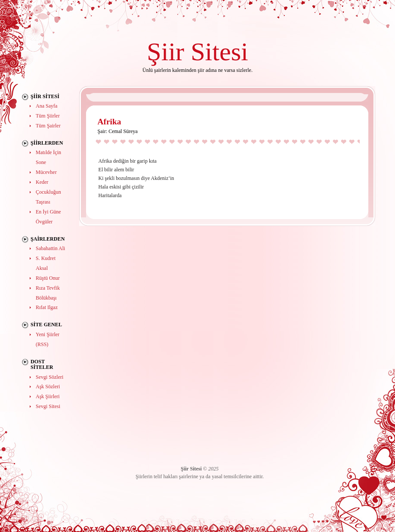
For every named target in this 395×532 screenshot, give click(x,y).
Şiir (165, 51)
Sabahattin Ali (50, 248)
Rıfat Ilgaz (47, 307)
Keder (42, 182)
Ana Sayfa (46, 106)
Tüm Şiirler (48, 116)
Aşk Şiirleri (48, 396)
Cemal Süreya (123, 131)
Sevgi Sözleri (49, 377)
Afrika (110, 122)
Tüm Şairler (48, 126)
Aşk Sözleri (48, 387)
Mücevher (46, 172)
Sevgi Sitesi (48, 406)
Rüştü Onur (48, 278)
